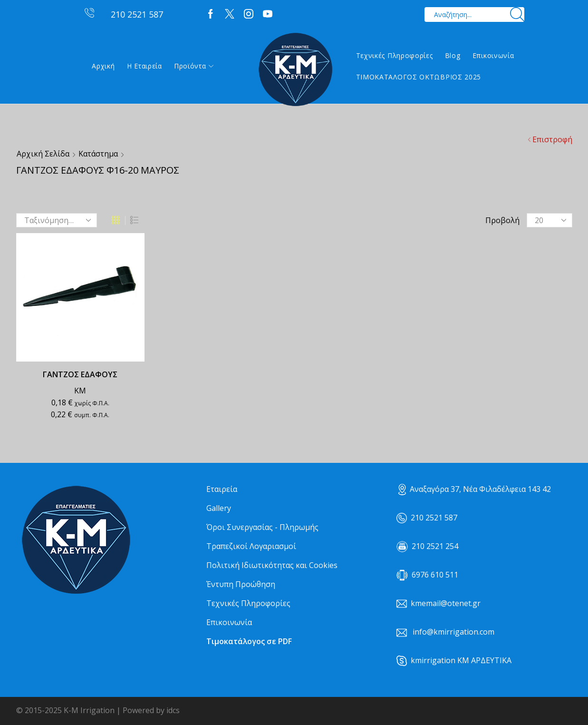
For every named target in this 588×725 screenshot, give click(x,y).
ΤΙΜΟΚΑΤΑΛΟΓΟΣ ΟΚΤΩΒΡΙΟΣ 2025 (419, 77)
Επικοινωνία (493, 55)
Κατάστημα (98, 154)
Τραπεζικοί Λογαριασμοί (251, 546)
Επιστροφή (552, 139)
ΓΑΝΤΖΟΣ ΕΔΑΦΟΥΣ (80, 374)
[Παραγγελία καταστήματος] (57, 220)
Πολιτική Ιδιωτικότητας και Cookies (272, 565)
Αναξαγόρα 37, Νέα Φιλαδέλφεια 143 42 (475, 489)
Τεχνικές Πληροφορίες (395, 55)
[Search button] (517, 15)
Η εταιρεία (145, 66)
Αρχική (103, 66)
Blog (453, 55)
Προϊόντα (194, 66)
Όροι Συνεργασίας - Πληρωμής (262, 527)
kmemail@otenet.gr (446, 603)
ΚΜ (80, 391)
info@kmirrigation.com (453, 632)
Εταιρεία (222, 489)
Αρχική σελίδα (43, 154)
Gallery (219, 508)
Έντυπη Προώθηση (241, 584)
